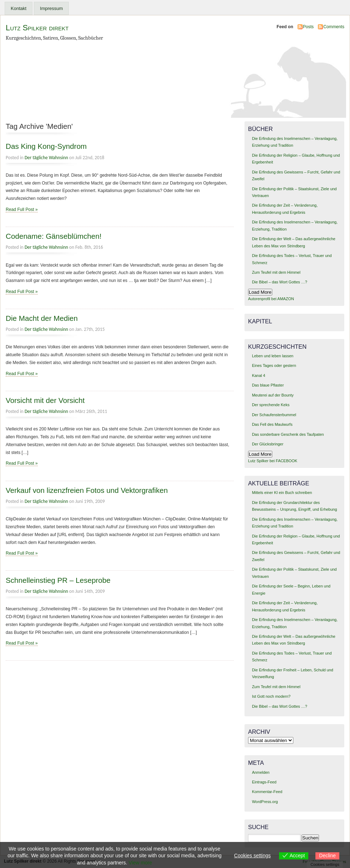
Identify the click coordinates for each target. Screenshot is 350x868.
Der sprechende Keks (271, 405)
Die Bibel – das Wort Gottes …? (280, 282)
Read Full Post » (22, 210)
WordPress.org (265, 802)
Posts (308, 27)
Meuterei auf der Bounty (273, 395)
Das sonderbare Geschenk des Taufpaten (288, 434)
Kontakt (19, 8)
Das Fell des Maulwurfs (272, 424)
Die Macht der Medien (42, 318)
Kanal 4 (259, 375)
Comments (334, 27)
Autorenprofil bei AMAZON (271, 299)
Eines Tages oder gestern (274, 365)
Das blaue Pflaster (268, 385)
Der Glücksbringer (268, 444)
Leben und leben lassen (273, 356)
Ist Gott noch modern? (271, 696)
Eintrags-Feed (264, 782)
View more (140, 863)
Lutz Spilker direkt (37, 28)
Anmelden (261, 772)
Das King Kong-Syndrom (46, 146)
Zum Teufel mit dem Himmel (276, 272)
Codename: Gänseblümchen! (54, 236)
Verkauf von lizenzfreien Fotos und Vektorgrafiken (87, 490)
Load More (260, 292)
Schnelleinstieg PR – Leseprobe (58, 580)
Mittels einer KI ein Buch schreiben (282, 493)
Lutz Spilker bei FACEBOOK (273, 461)
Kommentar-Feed (267, 792)
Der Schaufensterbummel (274, 415)
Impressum (51, 8)
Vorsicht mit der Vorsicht (45, 400)
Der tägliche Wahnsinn (46, 158)
